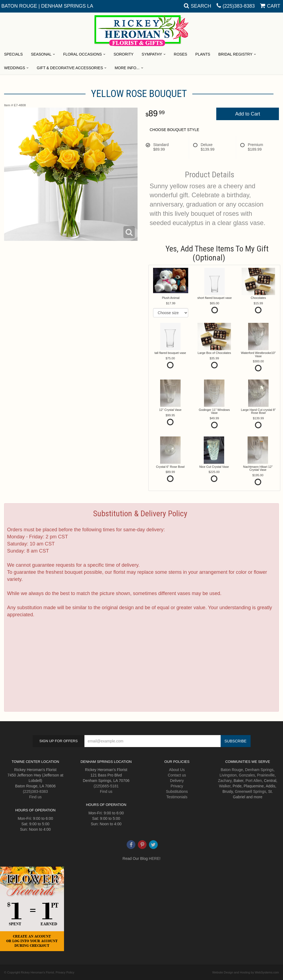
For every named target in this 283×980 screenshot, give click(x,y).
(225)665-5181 (106, 786)
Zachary (225, 781)
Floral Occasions (83, 54)
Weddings (15, 68)
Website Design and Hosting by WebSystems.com (246, 972)
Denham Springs (259, 770)
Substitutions (177, 791)
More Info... (127, 68)
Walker (225, 786)
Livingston (228, 775)
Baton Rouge (232, 770)
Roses (180, 54)
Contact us (177, 775)
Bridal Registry (235, 54)
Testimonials (177, 797)
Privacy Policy (65, 972)
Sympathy (152, 54)
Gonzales (247, 775)
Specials (13, 54)
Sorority (124, 54)
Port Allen (254, 781)
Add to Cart (248, 114)
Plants (203, 54)
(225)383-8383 (239, 6)
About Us (177, 770)
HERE (154, 858)
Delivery (177, 781)
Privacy (177, 786)
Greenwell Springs (250, 791)
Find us (35, 797)
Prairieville (266, 775)
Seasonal (41, 54)
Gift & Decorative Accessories (70, 68)
